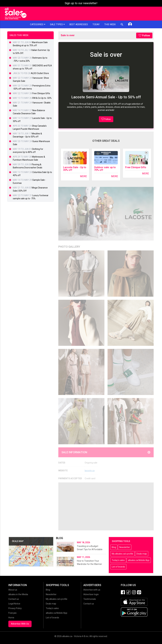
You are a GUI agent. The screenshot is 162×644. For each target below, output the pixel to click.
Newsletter (125, 547)
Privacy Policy (15, 608)
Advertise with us (92, 590)
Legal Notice (14, 604)
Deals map (142, 554)
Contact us (14, 599)
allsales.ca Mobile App (139, 560)
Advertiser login (91, 594)
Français (12, 613)
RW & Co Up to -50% (42, 98)
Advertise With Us (20, 624)
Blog (114, 547)
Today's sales (118, 560)
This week (110, 24)
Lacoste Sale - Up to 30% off (75, 169)
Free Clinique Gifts (136, 167)
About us (13, 590)
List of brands (118, 567)
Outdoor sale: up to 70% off (105, 169)
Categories (38, 24)
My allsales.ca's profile (122, 554)
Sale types (57, 24)
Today (96, 24)
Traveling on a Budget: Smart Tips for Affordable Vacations (90, 549)
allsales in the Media (18, 594)
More (83, 176)
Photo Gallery (69, 247)
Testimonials (90, 599)
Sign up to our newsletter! (81, 3)
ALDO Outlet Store (40, 73)
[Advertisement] (106, 506)
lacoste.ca (90, 471)
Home (11, 618)
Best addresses (79, 24)
